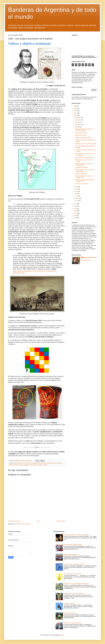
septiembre (78, 125)
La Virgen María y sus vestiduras (73, 574)
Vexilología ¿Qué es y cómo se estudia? (86, 144)
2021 (75, 204)
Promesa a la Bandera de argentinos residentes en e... (85, 181)
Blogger (62, 635)
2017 (75, 213)
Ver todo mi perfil (86, 260)
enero (77, 201)
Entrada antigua (61, 521)
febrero (77, 198)
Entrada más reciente (14, 521)
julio (76, 187)
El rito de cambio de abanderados (73, 545)
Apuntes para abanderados (71, 554)
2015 (75, 218)
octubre (77, 122)
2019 (75, 208)
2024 (75, 111)
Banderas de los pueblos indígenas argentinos (76, 584)
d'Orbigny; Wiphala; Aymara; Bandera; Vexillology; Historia (33, 465)
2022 (75, 115)
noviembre (78, 120)
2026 (75, 106)
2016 (75, 216)
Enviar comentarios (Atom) (23, 524)
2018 (75, 211)
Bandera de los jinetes (81, 135)
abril (76, 194)
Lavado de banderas (69, 603)
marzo (77, 196)
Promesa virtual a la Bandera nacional (74, 564)
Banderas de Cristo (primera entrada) (74, 594)
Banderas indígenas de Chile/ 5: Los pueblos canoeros (84, 130)
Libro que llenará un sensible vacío (84, 158)
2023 (75, 113)
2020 (75, 206)
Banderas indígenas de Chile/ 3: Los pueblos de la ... (84, 177)
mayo (77, 191)
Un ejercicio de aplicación (82, 184)
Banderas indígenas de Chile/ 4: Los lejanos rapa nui (84, 164)
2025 (75, 108)
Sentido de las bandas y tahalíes (73, 623)
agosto (77, 127)
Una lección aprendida (81, 174)
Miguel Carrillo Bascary (90, 257)
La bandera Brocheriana (81, 168)
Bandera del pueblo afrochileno (83, 138)
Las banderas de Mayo (81, 133)
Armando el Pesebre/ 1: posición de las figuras (76, 535)
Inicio (38, 521)
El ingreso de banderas (70, 613)
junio (76, 189)
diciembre (78, 117)
